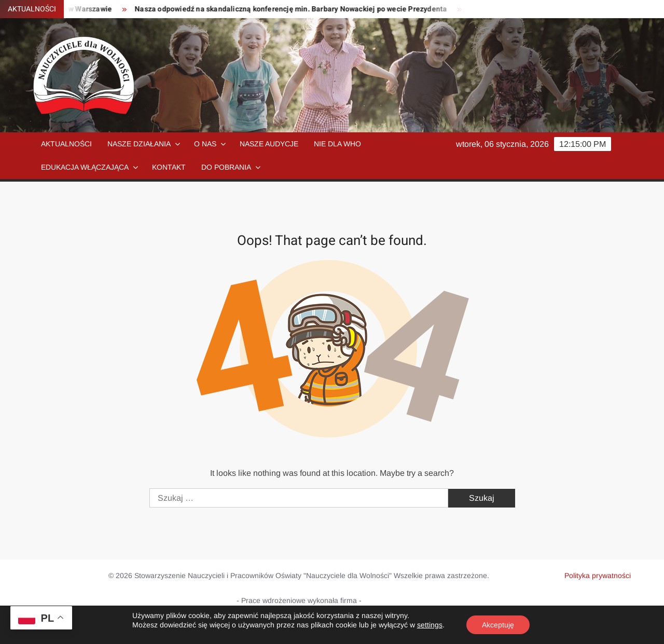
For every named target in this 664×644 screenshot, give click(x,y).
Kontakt (169, 167)
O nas (205, 144)
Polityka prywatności (598, 576)
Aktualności (66, 144)
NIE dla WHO (337, 144)
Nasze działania (139, 144)
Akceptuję (498, 625)
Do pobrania (226, 167)
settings (430, 625)
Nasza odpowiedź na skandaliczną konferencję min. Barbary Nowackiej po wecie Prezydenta (295, 9)
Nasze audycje (269, 144)
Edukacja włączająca (85, 167)
